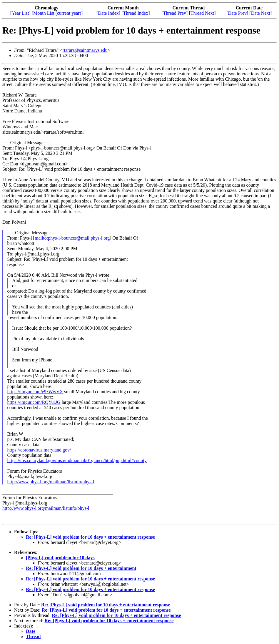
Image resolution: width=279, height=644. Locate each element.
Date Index (108, 13)
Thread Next (202, 13)
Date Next (261, 13)
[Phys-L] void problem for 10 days (60, 558)
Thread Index (136, 13)
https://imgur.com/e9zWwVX (35, 392)
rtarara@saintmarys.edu (85, 50)
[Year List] (20, 13)
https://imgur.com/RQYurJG (34, 402)
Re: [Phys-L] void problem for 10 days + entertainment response (90, 537)
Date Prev (237, 13)
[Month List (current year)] (57, 13)
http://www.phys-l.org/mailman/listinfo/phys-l (51, 482)
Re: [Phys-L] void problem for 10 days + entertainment (81, 568)
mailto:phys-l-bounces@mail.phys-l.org (72, 238)
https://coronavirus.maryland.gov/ (39, 450)
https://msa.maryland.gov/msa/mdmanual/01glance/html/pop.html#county (77, 460)
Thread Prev (174, 13)
